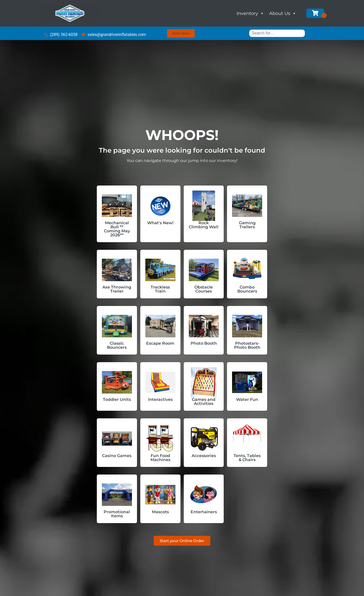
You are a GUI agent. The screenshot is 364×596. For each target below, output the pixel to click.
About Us (283, 13)
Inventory (250, 13)
